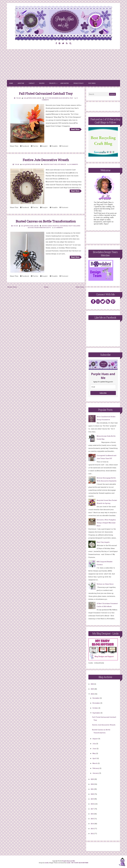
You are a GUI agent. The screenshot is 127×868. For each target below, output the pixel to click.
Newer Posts (12, 287)
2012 (92, 833)
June (95, 748)
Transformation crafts (42, 228)
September (97, 713)
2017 (92, 809)
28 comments (74, 164)
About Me (21, 83)
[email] (103, 387)
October (95, 708)
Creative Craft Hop (50, 164)
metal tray (69, 98)
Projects (52, 83)
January (96, 773)
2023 (92, 779)
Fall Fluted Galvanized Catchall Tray (46, 93)
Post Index (92, 83)
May (94, 753)
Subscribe (103, 393)
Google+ (44, 146)
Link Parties (65, 83)
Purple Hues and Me (69, 861)
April (95, 758)
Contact (32, 83)
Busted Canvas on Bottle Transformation (46, 221)
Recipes (42, 83)
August (95, 739)
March (95, 763)
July (94, 744)
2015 (92, 819)
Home (11, 83)
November (96, 703)
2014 (93, 824)
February (96, 768)
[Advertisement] (63, 65)
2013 (92, 829)
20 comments (58, 228)
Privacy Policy (79, 83)
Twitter (35, 146)
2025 (92, 689)
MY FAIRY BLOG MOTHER (80, 863)
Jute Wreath (62, 164)
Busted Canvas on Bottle (51, 226)
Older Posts (80, 287)
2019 (92, 799)
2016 (92, 814)
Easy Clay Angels (103, 542)
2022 (92, 784)
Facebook (25, 146)
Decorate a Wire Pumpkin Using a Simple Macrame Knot (106, 523)
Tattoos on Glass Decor (105, 584)
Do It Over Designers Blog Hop (55, 98)
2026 (92, 684)
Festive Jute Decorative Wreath (46, 160)
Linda (47, 863)
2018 (92, 804)
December (96, 698)
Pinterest (64, 146)
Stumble (54, 146)
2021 (92, 789)
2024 (93, 694)
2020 (92, 794)
